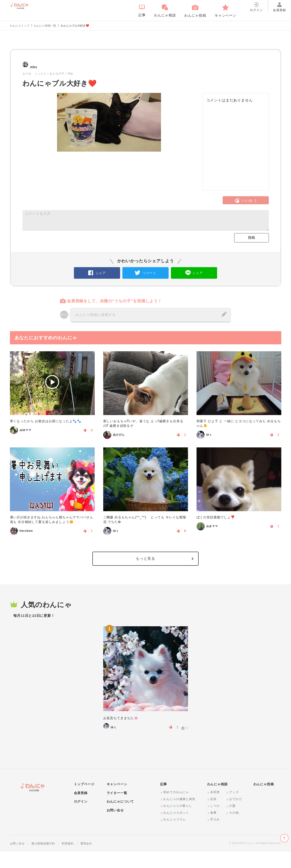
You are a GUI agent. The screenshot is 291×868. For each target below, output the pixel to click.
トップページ (84, 801)
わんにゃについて (120, 818)
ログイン (81, 818)
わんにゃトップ (20, 26)
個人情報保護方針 (43, 860)
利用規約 (68, 860)
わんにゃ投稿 (264, 801)
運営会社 (86, 860)
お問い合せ (115, 826)
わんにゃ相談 (217, 801)
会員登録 (81, 809)
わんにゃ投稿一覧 (45, 26)
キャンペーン (117, 801)
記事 (164, 801)
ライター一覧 (117, 809)
